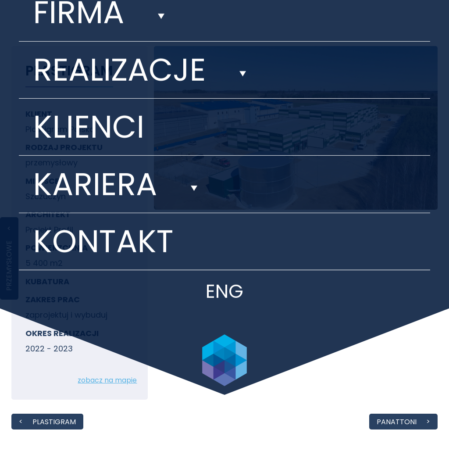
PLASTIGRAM (54, 422)
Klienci (89, 74)
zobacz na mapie (107, 380)
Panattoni (397, 422)
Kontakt (103, 189)
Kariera (95, 132)
